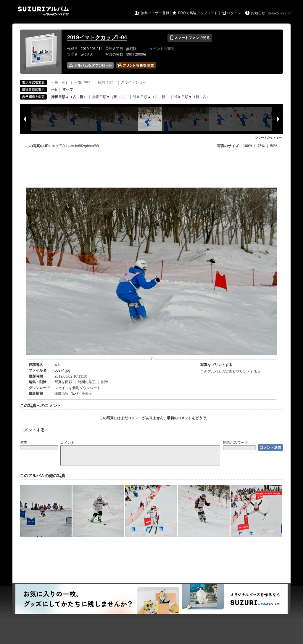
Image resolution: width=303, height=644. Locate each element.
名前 (23, 443)
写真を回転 (63, 382)
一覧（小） (60, 82)
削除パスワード (236, 443)
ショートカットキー (268, 138)
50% (274, 146)
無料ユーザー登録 (155, 13)
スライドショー (133, 82)
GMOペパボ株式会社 (280, 14)
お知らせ (258, 13)
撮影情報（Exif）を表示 (73, 393)
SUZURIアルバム (43, 11)
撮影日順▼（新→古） (110, 97)
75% (261, 146)
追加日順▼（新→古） (192, 97)
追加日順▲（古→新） (151, 97)
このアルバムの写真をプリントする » (230, 372)
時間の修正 (87, 382)
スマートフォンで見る (190, 38)
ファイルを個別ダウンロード (78, 388)
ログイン (234, 13)
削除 (105, 382)
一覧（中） (83, 82)
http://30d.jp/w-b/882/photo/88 (75, 146)
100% (248, 146)
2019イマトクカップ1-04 (97, 38)
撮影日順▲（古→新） (69, 97)
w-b (54, 90)
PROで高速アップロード (198, 13)
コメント (67, 443)
